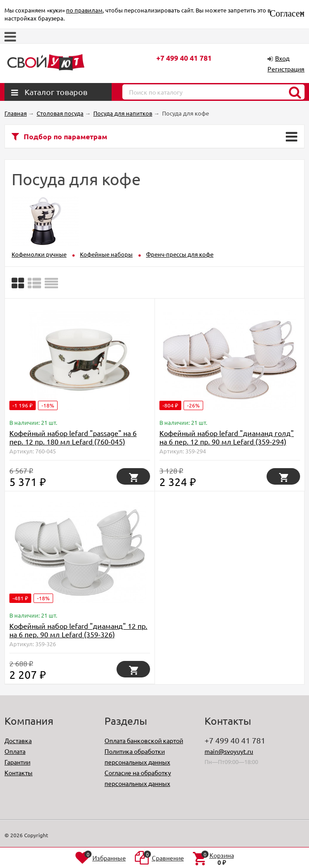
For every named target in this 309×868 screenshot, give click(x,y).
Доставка (18, 740)
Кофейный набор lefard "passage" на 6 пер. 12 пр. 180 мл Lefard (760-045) (73, 437)
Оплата (15, 751)
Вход (282, 58)
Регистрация (286, 69)
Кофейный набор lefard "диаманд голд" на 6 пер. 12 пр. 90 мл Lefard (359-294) (227, 437)
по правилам (84, 10)
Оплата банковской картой (144, 740)
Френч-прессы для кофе (180, 254)
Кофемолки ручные (39, 254)
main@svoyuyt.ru (229, 751)
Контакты (19, 772)
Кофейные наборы (106, 254)
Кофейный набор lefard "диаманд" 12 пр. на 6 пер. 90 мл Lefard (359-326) (78, 630)
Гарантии (17, 762)
